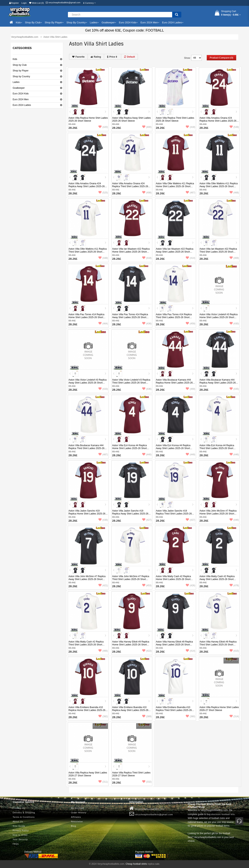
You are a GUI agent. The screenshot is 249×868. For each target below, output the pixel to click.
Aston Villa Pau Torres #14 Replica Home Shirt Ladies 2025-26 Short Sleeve (86, 317)
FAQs (16, 844)
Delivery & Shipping (24, 813)
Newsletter (77, 821)
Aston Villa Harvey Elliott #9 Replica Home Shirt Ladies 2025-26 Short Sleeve (131, 645)
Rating (96, 57)
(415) (234, 651)
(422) (147, 651)
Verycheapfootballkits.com (147, 808)
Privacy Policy (21, 830)
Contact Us (19, 808)
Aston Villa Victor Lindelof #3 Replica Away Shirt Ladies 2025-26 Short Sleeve (88, 383)
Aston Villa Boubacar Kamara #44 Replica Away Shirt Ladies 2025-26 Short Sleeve (218, 383)
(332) (147, 782)
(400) (147, 127)
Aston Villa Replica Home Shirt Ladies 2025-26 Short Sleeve (88, 119)
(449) (190, 455)
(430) (234, 324)
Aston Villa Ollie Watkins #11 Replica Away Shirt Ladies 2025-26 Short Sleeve (219, 186)
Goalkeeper (19, 88)
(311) (103, 782)
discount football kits (223, 814)
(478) (234, 585)
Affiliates (76, 817)
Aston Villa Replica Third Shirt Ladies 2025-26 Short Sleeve (175, 119)
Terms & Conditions (24, 817)
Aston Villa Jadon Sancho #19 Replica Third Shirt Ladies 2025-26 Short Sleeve (174, 514)
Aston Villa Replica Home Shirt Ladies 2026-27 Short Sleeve (219, 709)
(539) (234, 127)
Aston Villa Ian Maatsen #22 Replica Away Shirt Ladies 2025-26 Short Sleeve (175, 252)
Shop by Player (21, 71)
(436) (147, 324)
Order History (79, 813)
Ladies (16, 82)
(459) (190, 324)
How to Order (20, 835)
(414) (190, 258)
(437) (190, 520)
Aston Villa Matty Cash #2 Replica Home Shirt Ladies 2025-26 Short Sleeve (173, 579)
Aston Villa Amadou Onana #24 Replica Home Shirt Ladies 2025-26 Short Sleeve (218, 121)
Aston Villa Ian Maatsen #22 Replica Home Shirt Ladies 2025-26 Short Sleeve (131, 252)
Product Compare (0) (221, 58)
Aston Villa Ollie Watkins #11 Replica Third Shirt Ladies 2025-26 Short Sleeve (88, 252)
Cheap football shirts (136, 864)
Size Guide (19, 826)
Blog (74, 826)
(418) (190, 127)
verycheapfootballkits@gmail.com (63, 3)
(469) (234, 258)
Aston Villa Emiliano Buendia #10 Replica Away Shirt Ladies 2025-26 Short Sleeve (130, 710)
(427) (147, 520)
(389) (147, 716)
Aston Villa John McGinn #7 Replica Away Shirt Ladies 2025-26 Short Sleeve (87, 579)
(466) (103, 651)
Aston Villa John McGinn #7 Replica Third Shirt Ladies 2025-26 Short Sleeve (131, 579)
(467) (190, 193)
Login (24, 3)
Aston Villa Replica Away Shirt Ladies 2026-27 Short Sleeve (88, 774)
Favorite (78, 57)
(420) (103, 127)
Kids (15, 59)
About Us (18, 821)
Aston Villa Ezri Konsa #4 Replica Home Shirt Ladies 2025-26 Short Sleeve (130, 448)
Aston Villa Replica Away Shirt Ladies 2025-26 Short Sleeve (132, 119)
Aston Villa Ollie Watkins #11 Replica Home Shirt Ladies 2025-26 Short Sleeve (175, 186)
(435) (234, 389)
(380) (190, 716)
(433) (103, 389)
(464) (103, 324)
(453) (147, 585)
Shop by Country (21, 76)
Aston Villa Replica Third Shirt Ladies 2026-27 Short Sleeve (131, 774)
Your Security (20, 839)
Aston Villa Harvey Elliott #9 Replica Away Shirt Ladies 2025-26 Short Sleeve (174, 645)
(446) (234, 455)
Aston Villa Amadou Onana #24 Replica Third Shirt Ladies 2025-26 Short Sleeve (130, 186)
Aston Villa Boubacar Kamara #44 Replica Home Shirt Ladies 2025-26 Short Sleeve (174, 383)
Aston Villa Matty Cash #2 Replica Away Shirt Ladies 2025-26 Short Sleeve (217, 579)
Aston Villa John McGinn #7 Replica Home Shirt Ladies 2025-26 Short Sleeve (218, 514)
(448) (103, 258)
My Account (78, 808)
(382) (103, 716)
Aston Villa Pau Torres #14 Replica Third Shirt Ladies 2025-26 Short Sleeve (174, 317)
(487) (103, 455)
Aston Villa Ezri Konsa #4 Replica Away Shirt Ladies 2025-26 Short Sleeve (173, 448)
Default (130, 57)
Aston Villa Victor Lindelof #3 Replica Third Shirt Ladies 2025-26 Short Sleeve (131, 383)
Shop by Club (20, 65)
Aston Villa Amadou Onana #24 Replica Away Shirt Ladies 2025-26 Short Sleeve (87, 186)
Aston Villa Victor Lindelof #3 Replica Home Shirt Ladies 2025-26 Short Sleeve (219, 317)
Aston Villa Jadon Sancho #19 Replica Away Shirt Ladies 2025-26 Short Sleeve (130, 514)
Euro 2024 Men (21, 99)
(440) (147, 455)
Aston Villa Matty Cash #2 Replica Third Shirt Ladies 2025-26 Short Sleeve (86, 645)
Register (14, 3)
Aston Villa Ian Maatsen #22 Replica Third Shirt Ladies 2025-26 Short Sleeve (218, 252)
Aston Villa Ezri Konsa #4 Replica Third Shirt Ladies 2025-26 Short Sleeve (217, 448)
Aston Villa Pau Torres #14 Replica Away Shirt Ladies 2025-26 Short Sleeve (130, 317)
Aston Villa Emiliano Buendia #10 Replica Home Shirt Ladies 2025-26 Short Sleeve (87, 710)
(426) (190, 585)
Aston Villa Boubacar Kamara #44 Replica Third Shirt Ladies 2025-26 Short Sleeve (86, 448)
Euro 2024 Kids (21, 94)
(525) (103, 193)
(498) (147, 193)
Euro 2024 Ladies (22, 105)
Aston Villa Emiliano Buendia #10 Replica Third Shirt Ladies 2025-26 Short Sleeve (174, 710)
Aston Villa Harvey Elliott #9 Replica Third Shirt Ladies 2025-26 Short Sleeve (218, 645)
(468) (234, 193)
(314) (234, 716)
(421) (103, 585)
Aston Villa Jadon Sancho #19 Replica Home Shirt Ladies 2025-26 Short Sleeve (87, 514)
